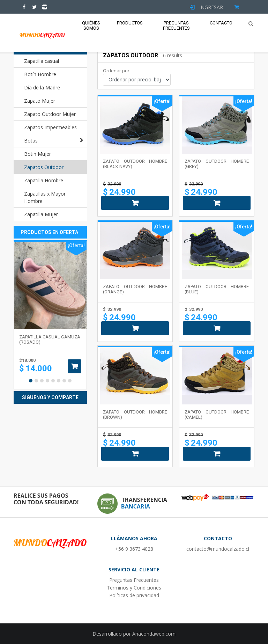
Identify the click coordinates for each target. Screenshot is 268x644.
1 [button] (31, 381)
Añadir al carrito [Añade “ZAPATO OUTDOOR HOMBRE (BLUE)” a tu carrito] (217, 328)
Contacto (221, 23)
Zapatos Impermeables (50, 127)
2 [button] (36, 381)
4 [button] (47, 381)
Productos (130, 23)
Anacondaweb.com (154, 634)
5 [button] (53, 381)
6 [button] (59, 381)
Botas (31, 141)
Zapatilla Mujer (41, 214)
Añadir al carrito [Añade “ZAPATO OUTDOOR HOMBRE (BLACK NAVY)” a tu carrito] (135, 203)
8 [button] (70, 381)
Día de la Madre (42, 87)
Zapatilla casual (42, 61)
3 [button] (42, 381)
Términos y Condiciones (134, 588)
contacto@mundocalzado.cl (218, 549)
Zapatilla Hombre (44, 180)
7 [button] (64, 381)
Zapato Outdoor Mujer (50, 114)
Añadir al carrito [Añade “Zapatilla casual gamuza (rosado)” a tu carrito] (75, 366)
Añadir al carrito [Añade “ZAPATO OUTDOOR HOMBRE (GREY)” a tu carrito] (217, 203)
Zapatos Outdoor (44, 167)
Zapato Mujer (40, 101)
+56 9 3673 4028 (134, 549)
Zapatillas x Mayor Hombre (45, 197)
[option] (50, 315)
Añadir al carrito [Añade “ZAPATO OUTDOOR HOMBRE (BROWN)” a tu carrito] (135, 454)
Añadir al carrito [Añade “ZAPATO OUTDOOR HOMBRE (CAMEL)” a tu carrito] (217, 454)
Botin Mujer (38, 154)
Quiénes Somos (91, 25)
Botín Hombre (40, 74)
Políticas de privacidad (134, 595)
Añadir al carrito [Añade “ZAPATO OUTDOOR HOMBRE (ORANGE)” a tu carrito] (135, 328)
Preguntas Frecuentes (176, 25)
